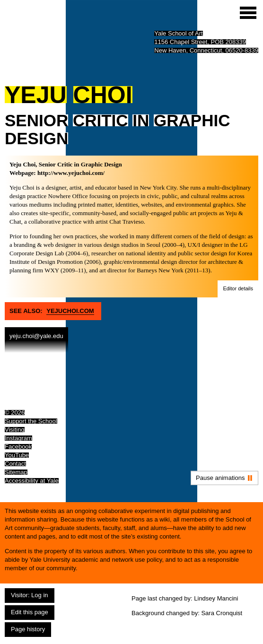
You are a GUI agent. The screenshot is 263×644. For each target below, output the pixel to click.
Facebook (18, 447)
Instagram (18, 438)
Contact (15, 464)
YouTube (17, 455)
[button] (238, 289)
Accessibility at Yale (32, 481)
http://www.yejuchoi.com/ (71, 173)
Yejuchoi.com (70, 311)
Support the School (31, 421)
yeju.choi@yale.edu (36, 336)
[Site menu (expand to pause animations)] (248, 13)
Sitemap (16, 472)
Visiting (15, 430)
